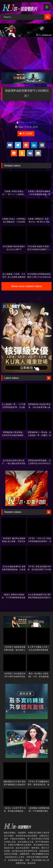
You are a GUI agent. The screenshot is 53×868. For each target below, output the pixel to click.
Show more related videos (26, 286)
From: (21, 122)
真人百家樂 (26, 133)
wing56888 (31, 122)
